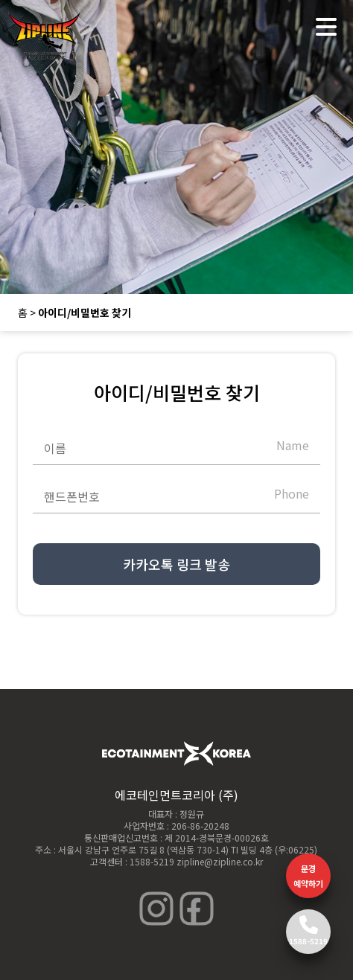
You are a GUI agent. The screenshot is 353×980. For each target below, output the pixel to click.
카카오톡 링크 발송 (176, 564)
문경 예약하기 (308, 876)
